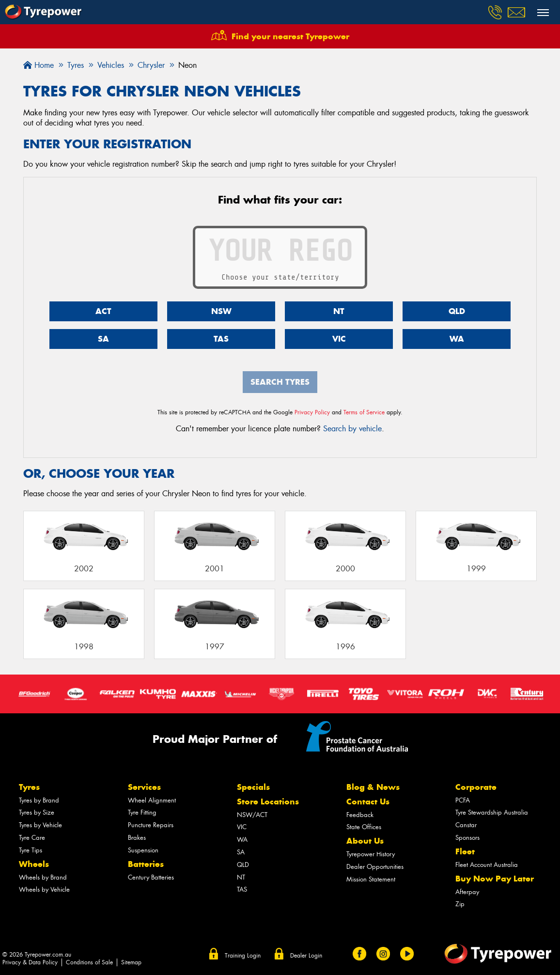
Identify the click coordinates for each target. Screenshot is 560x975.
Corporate (476, 787)
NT (339, 311)
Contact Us (368, 802)
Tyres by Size (37, 812)
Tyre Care (32, 838)
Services (144, 787)
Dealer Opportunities (375, 867)
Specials (253, 787)
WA (457, 339)
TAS (221, 339)
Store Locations (268, 802)
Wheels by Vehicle (44, 889)
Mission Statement (371, 879)
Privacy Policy (312, 412)
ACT (103, 311)
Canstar (466, 825)
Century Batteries (151, 877)
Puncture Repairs (151, 825)
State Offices (364, 827)
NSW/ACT (252, 815)
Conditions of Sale (89, 962)
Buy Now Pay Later (495, 879)
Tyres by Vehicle (40, 825)
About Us (365, 841)
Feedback (360, 815)
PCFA (463, 800)
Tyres (29, 787)
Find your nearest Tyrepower (290, 36)
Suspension (143, 850)
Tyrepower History (371, 854)
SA (103, 339)
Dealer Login (306, 956)
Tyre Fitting (142, 812)
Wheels (34, 864)
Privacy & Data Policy (30, 962)
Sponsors (467, 838)
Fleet (465, 851)
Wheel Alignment (152, 800)
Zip (460, 904)
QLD (457, 311)
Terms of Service (364, 412)
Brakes (137, 838)
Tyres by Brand (39, 800)
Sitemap (131, 962)
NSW (221, 311)
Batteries (146, 864)
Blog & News (373, 787)
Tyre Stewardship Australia (492, 812)
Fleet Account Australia (487, 865)
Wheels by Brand (43, 877)
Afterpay (467, 892)
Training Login (243, 956)
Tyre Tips (31, 850)
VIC (339, 339)
